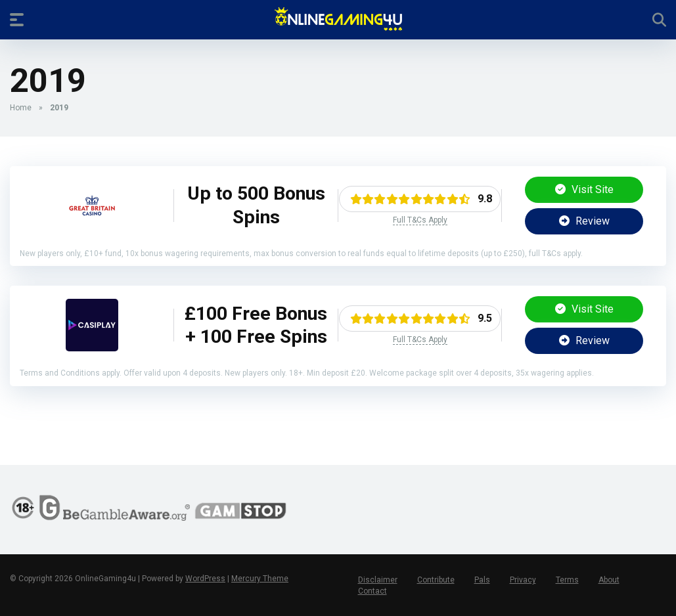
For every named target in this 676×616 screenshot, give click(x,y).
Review (584, 221)
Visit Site (584, 189)
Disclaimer (378, 580)
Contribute (436, 580)
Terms (567, 580)
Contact (372, 591)
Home (21, 108)
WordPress (205, 579)
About (609, 580)
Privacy (523, 580)
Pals (482, 580)
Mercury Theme (260, 579)
